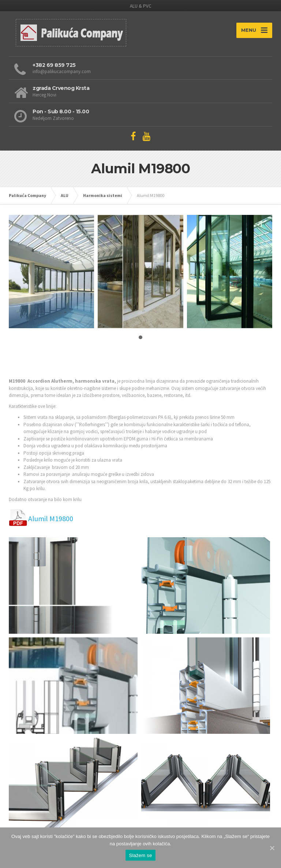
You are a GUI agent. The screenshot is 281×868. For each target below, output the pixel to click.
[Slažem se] (272, 848)
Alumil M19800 (51, 518)
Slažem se (141, 855)
